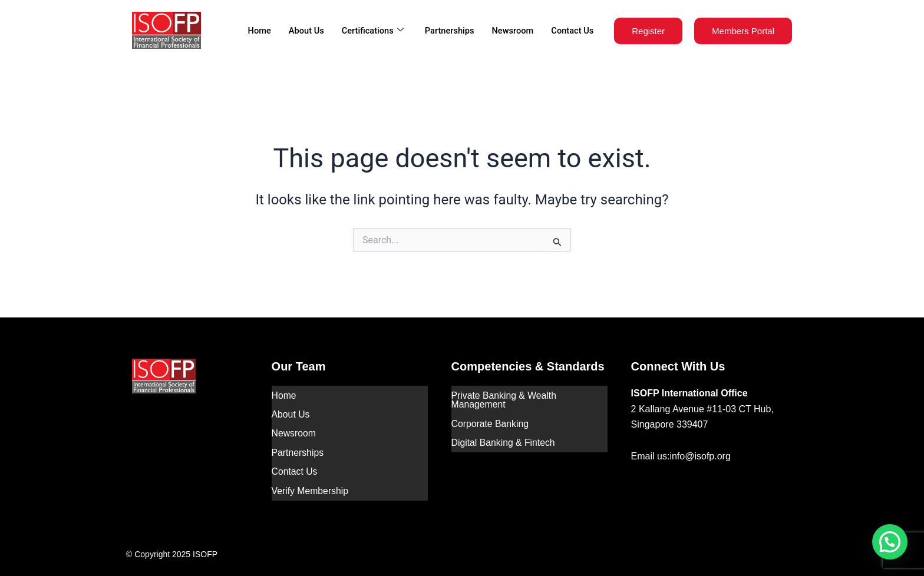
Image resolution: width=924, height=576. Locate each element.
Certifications (368, 31)
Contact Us (572, 31)
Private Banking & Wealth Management (505, 399)
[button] (890, 542)
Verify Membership (311, 483)
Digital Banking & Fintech (504, 439)
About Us (301, 31)
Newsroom (511, 31)
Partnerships (447, 31)
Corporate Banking (491, 421)
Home (253, 31)
